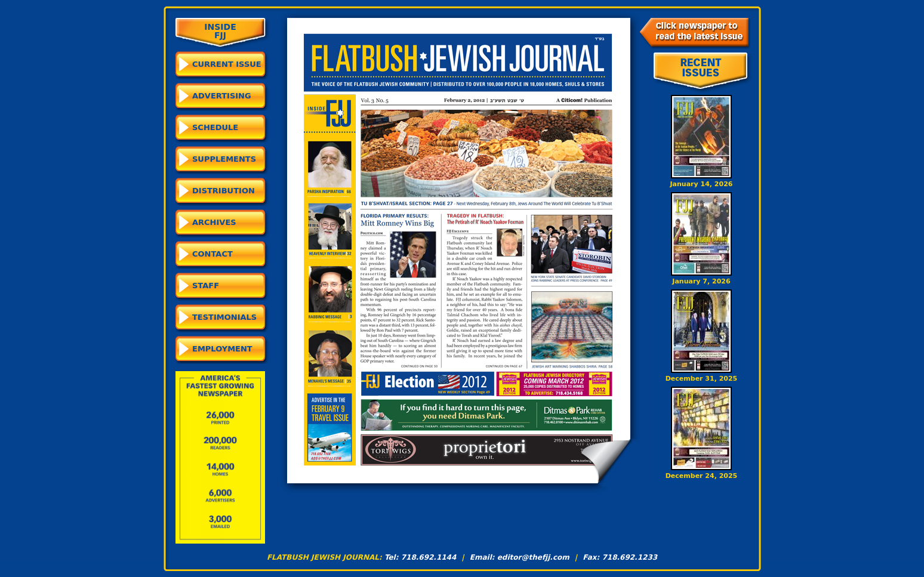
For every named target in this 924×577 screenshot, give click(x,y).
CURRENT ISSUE (227, 64)
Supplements (224, 159)
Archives (214, 222)
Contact (212, 254)
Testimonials (224, 317)
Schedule (215, 127)
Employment (222, 349)
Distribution (224, 191)
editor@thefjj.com (533, 557)
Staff (206, 286)
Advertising (222, 96)
